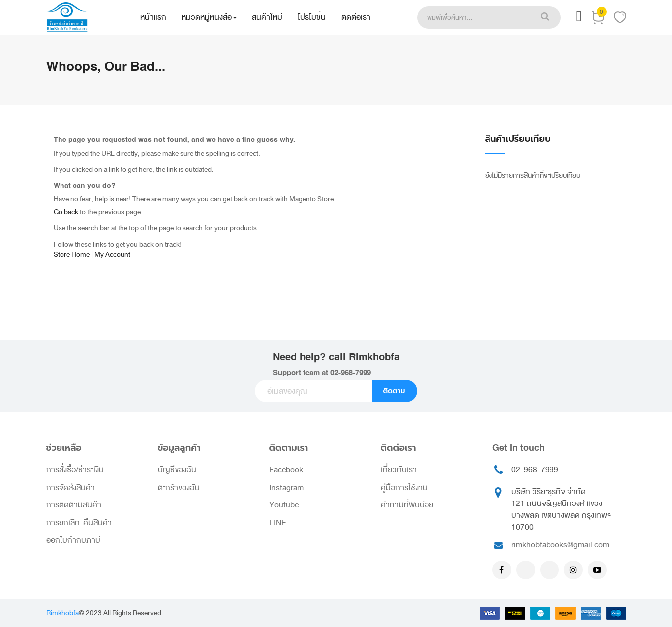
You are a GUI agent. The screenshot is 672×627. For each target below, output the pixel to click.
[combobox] (473, 18)
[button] (579, 19)
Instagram (286, 488)
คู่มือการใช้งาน (404, 488)
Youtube (284, 505)
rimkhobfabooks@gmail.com (560, 545)
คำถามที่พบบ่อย (407, 505)
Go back (66, 212)
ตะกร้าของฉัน (179, 488)
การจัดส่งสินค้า (70, 488)
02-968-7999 (351, 373)
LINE (278, 523)
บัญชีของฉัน (177, 470)
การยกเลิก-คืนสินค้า (79, 523)
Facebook (286, 470)
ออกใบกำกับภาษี (73, 540)
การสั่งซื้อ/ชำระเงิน (75, 470)
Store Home (72, 255)
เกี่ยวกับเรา (399, 470)
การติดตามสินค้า (74, 505)
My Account (112, 255)
